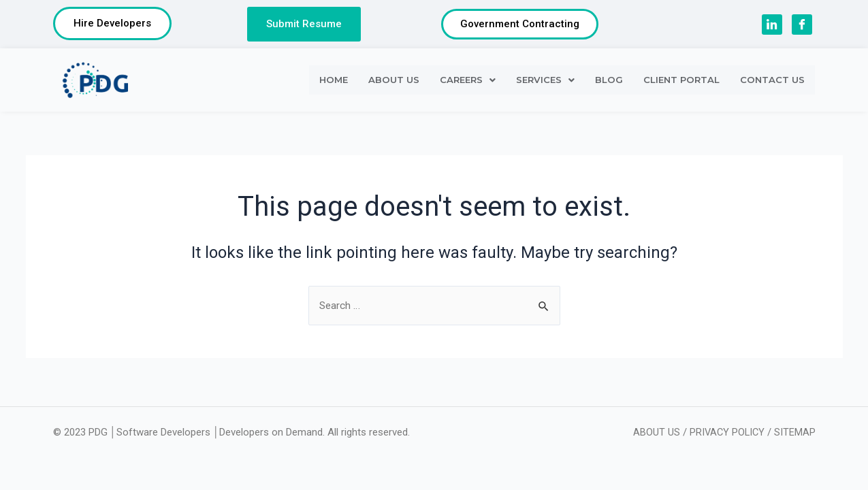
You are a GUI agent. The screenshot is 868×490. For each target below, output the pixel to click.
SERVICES (545, 82)
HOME (334, 82)
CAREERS (468, 82)
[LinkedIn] (772, 26)
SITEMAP (795, 432)
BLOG (609, 82)
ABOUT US (394, 82)
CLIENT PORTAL (681, 82)
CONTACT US (772, 82)
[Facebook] (802, 26)
